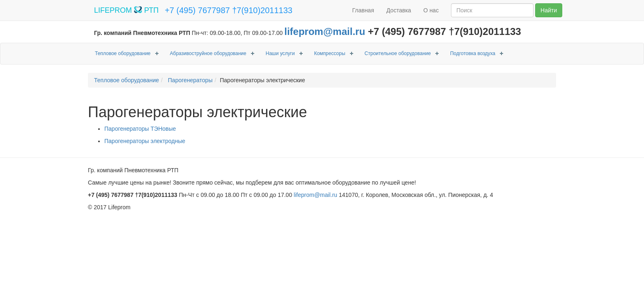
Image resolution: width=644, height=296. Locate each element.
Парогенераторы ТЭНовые (140, 129)
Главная (363, 10)
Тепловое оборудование (123, 53)
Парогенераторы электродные (145, 141)
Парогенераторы (190, 80)
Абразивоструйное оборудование (208, 53)
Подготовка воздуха (473, 53)
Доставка (399, 10)
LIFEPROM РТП (126, 10)
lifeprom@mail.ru (325, 31)
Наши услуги (280, 53)
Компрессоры (330, 53)
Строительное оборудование (398, 53)
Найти (549, 10)
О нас (431, 10)
